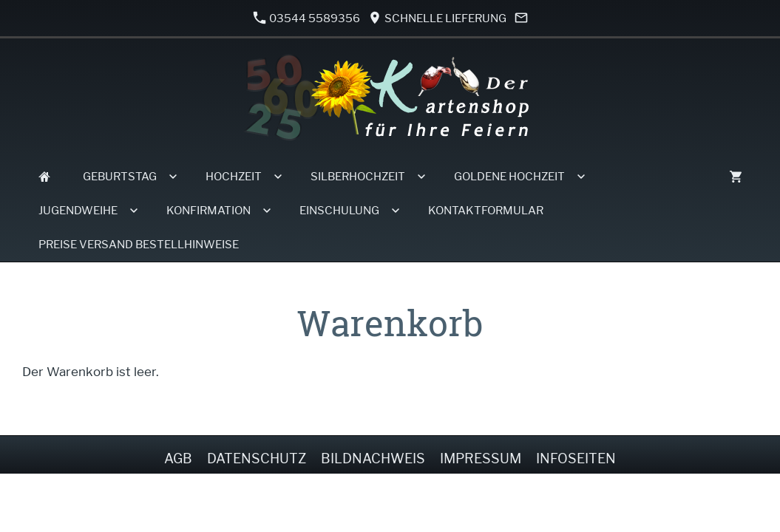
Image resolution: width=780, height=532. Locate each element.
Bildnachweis (373, 458)
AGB (178, 458)
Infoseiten (576, 458)
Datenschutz (257, 458)
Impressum (481, 458)
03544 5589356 (307, 18)
